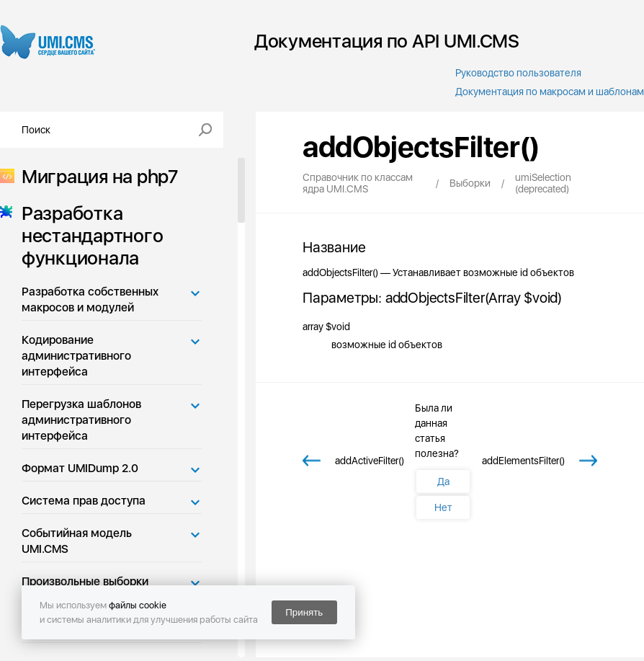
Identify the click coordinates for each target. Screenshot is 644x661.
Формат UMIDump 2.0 (80, 468)
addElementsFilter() (523, 461)
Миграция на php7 (95, 176)
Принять (304, 612)
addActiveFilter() (370, 461)
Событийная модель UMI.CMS (77, 541)
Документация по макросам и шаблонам (550, 92)
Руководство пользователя (518, 73)
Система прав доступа (84, 501)
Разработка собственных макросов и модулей (90, 300)
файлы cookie (138, 605)
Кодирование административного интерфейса (76, 356)
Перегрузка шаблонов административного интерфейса (81, 420)
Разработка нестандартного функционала (88, 235)
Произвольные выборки (85, 581)
